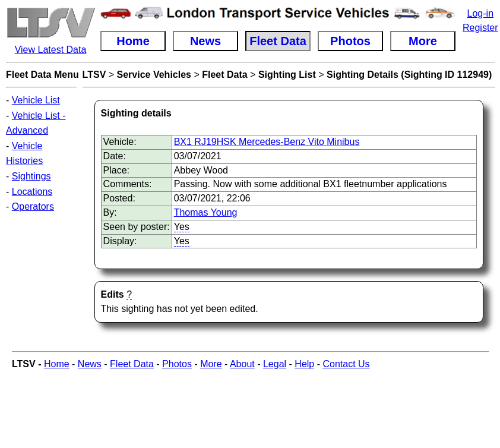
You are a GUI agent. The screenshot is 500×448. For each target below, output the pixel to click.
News (90, 364)
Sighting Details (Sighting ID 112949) (409, 75)
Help (304, 364)
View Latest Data (51, 50)
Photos (177, 364)
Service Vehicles (154, 75)
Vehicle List (36, 100)
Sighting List (287, 75)
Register (480, 28)
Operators (33, 206)
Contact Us (346, 364)
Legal (275, 364)
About (242, 364)
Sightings (31, 176)
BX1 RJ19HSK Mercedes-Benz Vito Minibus (267, 142)
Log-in (480, 13)
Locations (32, 192)
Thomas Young (206, 212)
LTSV (94, 75)
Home (57, 364)
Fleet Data (224, 75)
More (211, 364)
